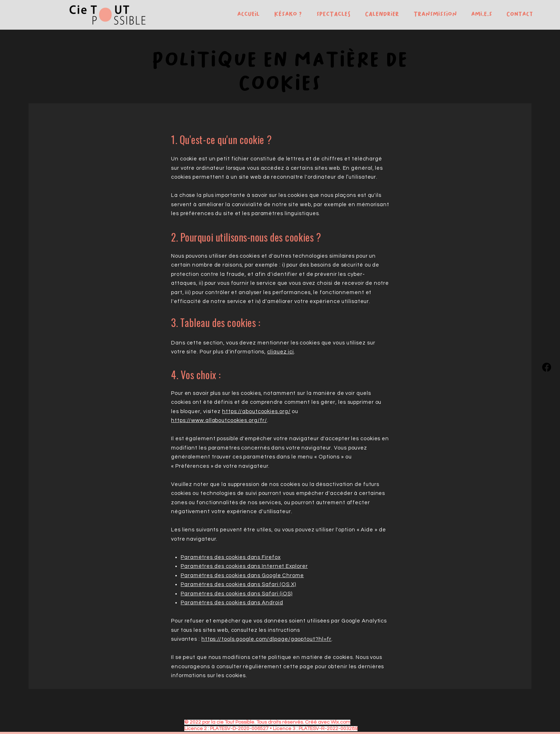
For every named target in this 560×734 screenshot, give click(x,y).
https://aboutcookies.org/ (256, 411)
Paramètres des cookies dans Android (232, 603)
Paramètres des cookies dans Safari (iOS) (237, 594)
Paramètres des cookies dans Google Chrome (242, 576)
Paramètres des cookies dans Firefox (231, 557)
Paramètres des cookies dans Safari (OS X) (238, 584)
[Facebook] (547, 367)
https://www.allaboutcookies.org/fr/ (219, 420)
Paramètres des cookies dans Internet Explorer (244, 566)
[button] (286, 14)
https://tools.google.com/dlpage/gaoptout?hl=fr (266, 639)
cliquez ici (281, 352)
